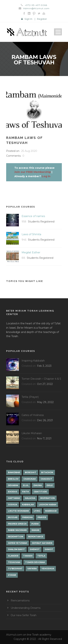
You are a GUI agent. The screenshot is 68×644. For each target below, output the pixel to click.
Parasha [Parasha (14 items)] (27, 517)
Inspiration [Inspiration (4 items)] (47, 498)
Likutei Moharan (32, 433)
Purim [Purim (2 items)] (35, 524)
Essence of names (33, 216)
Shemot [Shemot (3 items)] (35, 549)
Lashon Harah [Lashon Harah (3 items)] (48, 505)
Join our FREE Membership (33, 172)
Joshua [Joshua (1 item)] (13, 505)
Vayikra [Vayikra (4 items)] (32, 569)
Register (42, 19)
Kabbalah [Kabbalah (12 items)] (28, 505)
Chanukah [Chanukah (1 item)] (30, 479)
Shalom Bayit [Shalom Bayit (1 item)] (16, 549)
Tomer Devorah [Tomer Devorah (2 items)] (35, 562)
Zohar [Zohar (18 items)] (12, 575)
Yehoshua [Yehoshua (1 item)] (48, 569)
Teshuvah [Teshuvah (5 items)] (14, 562)
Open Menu (58, 32)
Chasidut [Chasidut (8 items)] (46, 479)
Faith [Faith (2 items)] (25, 492)
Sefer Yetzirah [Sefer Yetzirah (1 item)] (17, 543)
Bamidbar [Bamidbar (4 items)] (14, 472)
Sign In (28, 19)
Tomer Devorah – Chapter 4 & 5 (41, 379)
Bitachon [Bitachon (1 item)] (47, 472)
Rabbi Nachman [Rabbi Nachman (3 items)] (17, 530)
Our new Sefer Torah (24, 615)
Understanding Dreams (26, 608)
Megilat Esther (31, 252)
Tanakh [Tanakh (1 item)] (28, 556)
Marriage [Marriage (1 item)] (51, 511)
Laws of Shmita (31, 234)
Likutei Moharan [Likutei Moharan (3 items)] (18, 511)
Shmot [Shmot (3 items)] (49, 549)
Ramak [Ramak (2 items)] (35, 530)
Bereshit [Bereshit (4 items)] (31, 472)
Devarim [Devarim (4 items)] (13, 485)
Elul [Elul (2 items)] (26, 485)
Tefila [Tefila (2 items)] (41, 556)
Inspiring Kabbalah (33, 361)
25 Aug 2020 (29, 151)
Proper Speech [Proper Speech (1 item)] (17, 524)
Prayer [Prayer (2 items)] (42, 517)
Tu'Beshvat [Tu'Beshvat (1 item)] (15, 569)
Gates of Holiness (33, 415)
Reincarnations (20, 601)
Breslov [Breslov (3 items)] (13, 479)
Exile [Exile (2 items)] (50, 485)
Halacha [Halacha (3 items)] (30, 498)
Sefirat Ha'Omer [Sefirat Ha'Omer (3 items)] (42, 543)
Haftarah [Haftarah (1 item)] (14, 498)
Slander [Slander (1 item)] (13, 556)
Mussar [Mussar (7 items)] (13, 517)
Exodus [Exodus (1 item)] (13, 492)
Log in (46, 176)
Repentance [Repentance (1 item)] (36, 537)
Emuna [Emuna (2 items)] (38, 485)
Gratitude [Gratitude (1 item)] (40, 492)
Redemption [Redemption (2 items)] (16, 537)
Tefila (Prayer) (30, 397)
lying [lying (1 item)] (37, 511)
